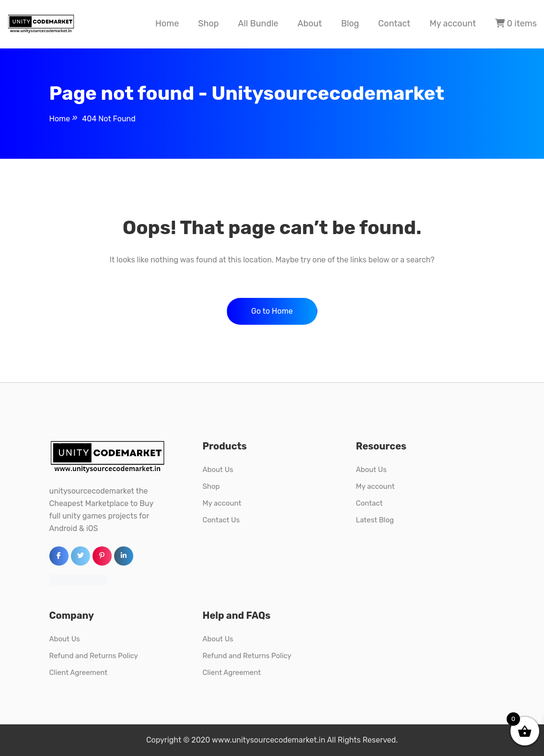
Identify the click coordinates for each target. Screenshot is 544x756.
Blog (350, 24)
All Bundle (258, 24)
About (310, 24)
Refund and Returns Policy (94, 656)
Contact (394, 24)
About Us (218, 470)
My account (453, 24)
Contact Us (221, 520)
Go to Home (272, 311)
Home (167, 24)
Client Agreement (79, 673)
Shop (208, 24)
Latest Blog (375, 520)
